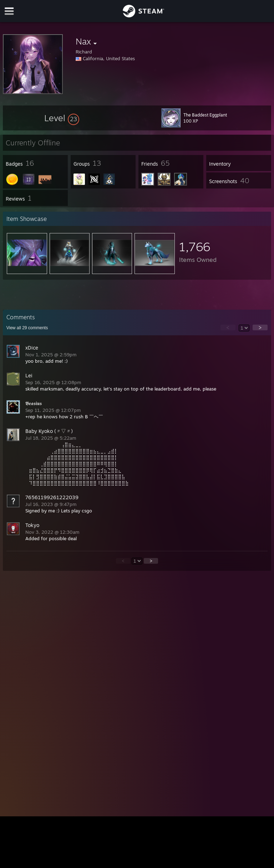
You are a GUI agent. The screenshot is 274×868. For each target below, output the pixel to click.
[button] (62, 118)
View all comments (27, 328)
